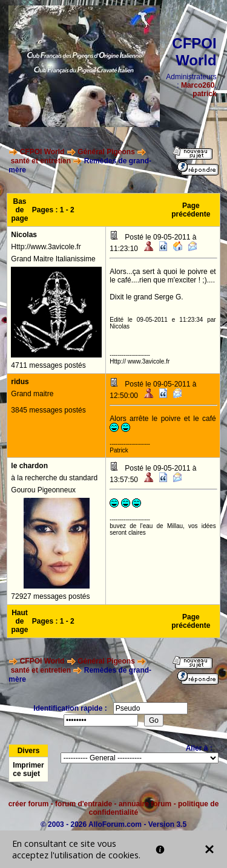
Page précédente (191, 210)
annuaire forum (145, 804)
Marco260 (198, 85)
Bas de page (20, 210)
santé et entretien (41, 161)
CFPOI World (42, 152)
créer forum (29, 804)
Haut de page (20, 621)
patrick (204, 94)
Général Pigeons (106, 152)
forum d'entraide (84, 804)
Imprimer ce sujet (28, 769)
